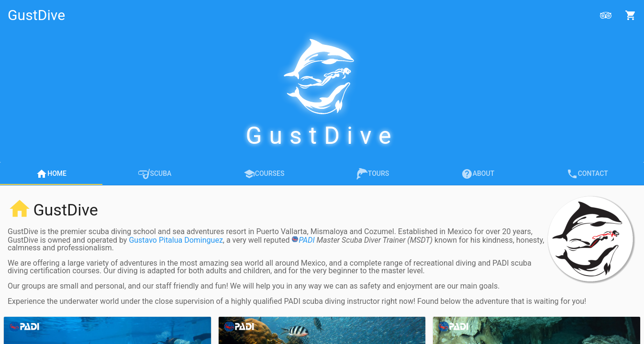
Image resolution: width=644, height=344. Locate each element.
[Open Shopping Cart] (631, 15)
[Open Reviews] (606, 15)
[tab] (51, 173)
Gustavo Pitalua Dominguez (176, 240)
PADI (303, 240)
